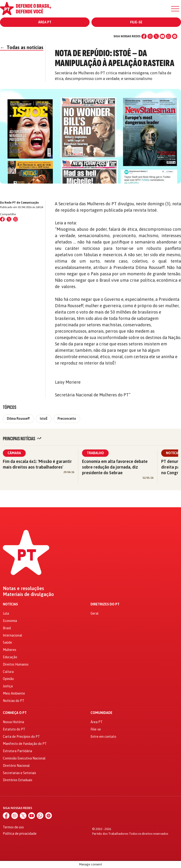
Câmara (14, 453)
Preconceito (67, 419)
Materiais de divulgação (28, 594)
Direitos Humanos (16, 664)
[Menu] (175, 9)
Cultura (8, 672)
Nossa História (13, 722)
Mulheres (10, 650)
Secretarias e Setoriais (19, 773)
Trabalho (95, 453)
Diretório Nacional (16, 766)
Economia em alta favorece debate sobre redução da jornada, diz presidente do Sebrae (115, 467)
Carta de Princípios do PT (21, 737)
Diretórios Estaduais (18, 780)
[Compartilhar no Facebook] (2, 219)
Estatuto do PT (14, 729)
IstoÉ (44, 419)
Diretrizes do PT (105, 604)
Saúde (7, 642)
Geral (95, 613)
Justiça (8, 686)
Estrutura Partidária (17, 751)
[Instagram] (150, 36)
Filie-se (136, 22)
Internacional (12, 635)
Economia (10, 621)
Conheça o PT (15, 713)
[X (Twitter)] (156, 36)
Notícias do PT (14, 701)
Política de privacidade (20, 834)
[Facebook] (144, 36)
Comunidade (101, 713)
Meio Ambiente (14, 693)
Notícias (10, 604)
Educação (10, 657)
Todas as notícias (22, 47)
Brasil (7, 628)
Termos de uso (13, 827)
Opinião (8, 679)
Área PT (45, 22)
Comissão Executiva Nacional (24, 758)
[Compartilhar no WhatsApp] (16, 219)
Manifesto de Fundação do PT (25, 744)
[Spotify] (175, 36)
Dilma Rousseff (18, 419)
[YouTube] (162, 36)
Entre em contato (103, 737)
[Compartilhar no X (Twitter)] (9, 219)
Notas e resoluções (23, 588)
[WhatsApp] (169, 36)
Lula (6, 613)
